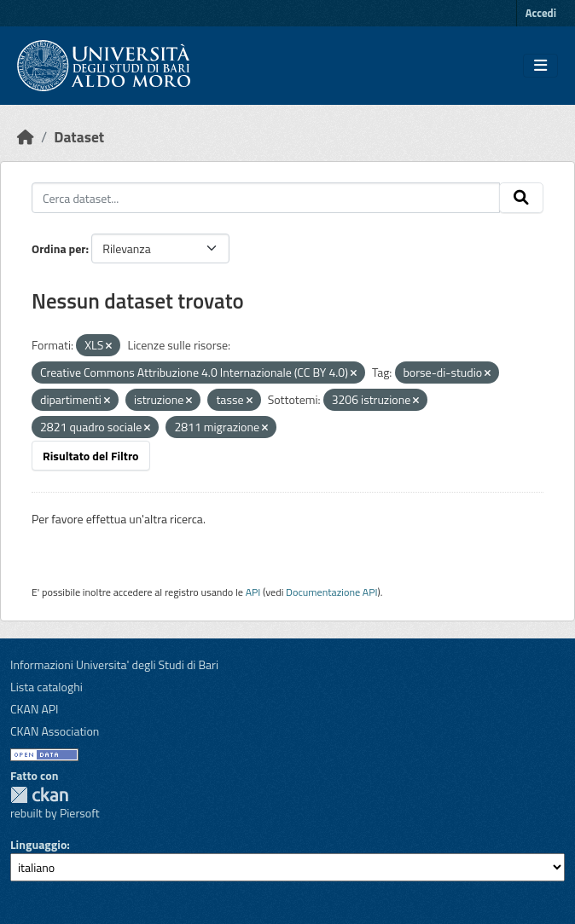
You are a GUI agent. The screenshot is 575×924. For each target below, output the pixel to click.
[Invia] (521, 198)
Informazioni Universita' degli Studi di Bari (114, 664)
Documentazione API (331, 592)
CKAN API (35, 709)
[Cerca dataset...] (266, 198)
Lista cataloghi (46, 687)
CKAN (39, 795)
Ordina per (59, 248)
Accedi (541, 13)
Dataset (79, 137)
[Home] (26, 137)
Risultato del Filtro (91, 456)
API (253, 592)
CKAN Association (55, 731)
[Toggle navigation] (540, 66)
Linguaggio (38, 844)
